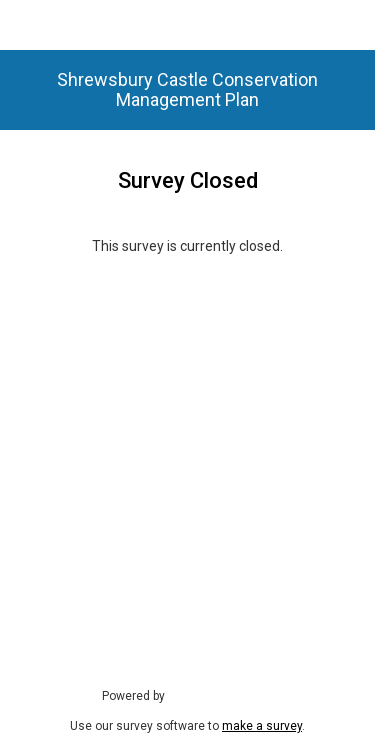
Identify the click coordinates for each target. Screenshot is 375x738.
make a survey (262, 726)
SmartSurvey (223, 695)
